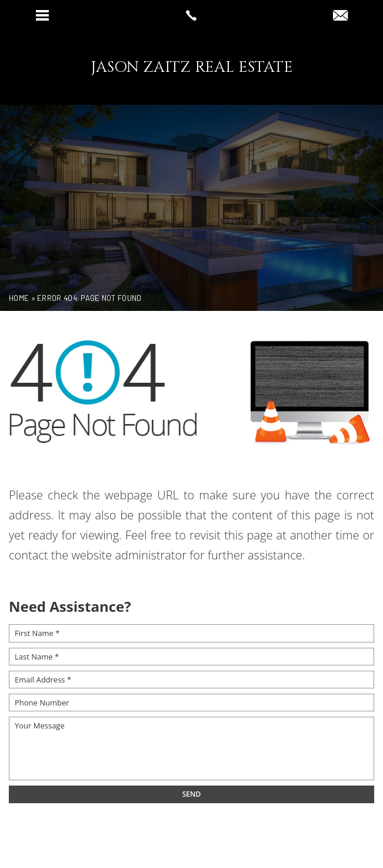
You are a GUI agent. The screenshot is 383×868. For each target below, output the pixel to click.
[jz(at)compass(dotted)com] (340, 16)
